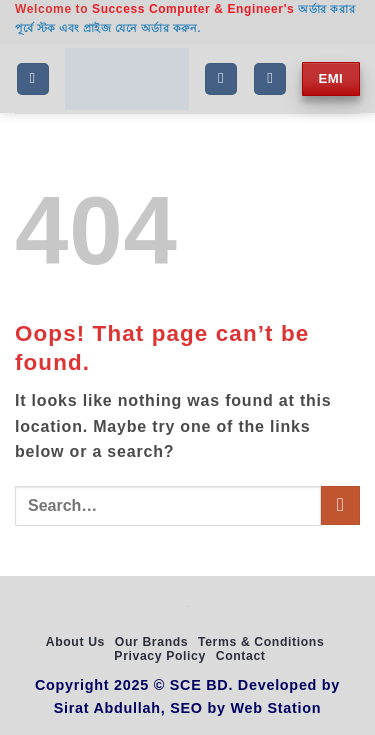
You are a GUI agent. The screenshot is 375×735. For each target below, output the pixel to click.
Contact (241, 656)
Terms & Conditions (261, 642)
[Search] (221, 79)
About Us (75, 642)
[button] (33, 79)
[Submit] (340, 505)
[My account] (270, 79)
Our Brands (151, 642)
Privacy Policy (160, 656)
